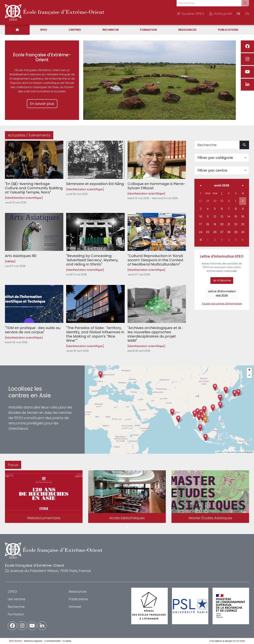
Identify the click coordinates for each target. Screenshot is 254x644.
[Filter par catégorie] (222, 158)
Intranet (75, 607)
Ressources (187, 30)
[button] (199, 417)
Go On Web (239, 641)
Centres (75, 30)
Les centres (17, 599)
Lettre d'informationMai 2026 (222, 293)
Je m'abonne (222, 280)
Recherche (111, 30)
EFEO (44, 30)
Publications (228, 30)
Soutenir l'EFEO (190, 14)
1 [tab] (127, 527)
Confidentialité (52, 641)
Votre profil (220, 14)
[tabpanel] (44, 497)
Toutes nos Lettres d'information (222, 304)
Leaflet (219, 452)
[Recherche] (217, 145)
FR (238, 14)
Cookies (67, 641)
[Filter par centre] (222, 170)
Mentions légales (33, 641)
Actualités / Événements (29, 135)
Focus (13, 465)
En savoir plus (42, 104)
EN (247, 14)
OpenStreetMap (234, 452)
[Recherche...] (209, 3)
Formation (148, 30)
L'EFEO (12, 591)
